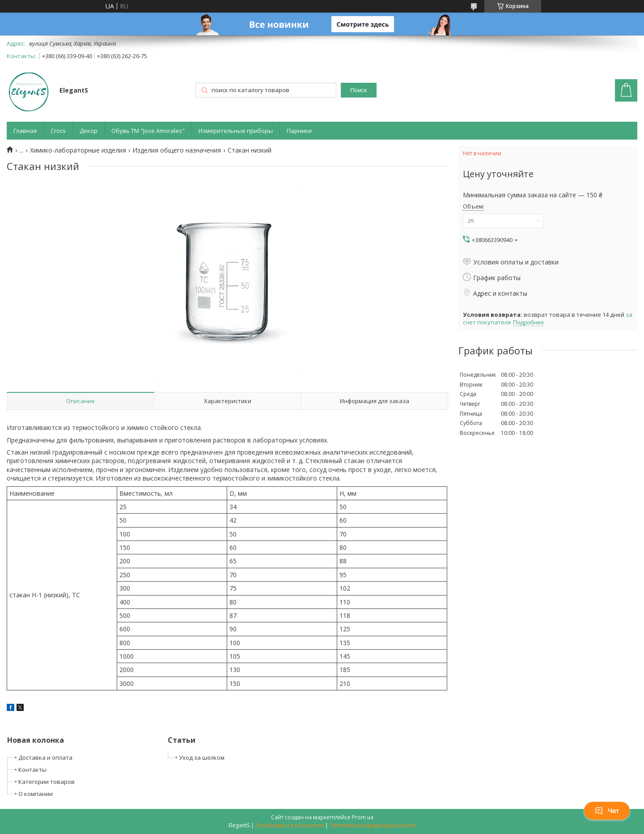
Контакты (32, 770)
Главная (25, 131)
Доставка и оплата (45, 757)
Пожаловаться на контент (290, 825)
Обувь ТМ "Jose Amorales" (148, 131)
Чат (607, 811)
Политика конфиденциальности (373, 825)
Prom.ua (363, 817)
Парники (299, 131)
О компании (36, 794)
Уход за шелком (202, 757)
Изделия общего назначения (177, 150)
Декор (89, 131)
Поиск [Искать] (358, 90)
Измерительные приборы (236, 131)
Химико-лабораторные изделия (78, 150)
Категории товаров (47, 782)
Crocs (58, 131)
